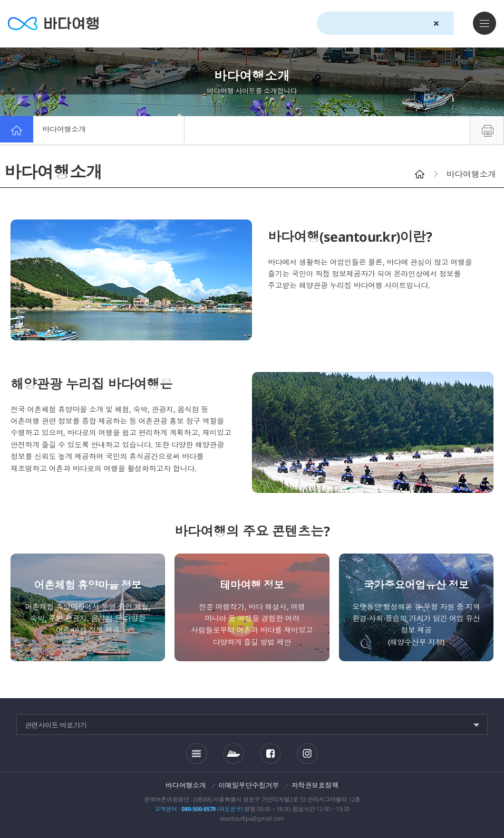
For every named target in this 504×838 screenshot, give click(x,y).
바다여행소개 (70, 130)
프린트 (487, 130)
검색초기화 (436, 23)
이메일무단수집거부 (249, 785)
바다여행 (58, 23)
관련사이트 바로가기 (56, 725)
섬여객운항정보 (234, 754)
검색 (455, 24)
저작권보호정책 (315, 785)
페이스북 (270, 754)
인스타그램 (307, 754)
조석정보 (197, 754)
